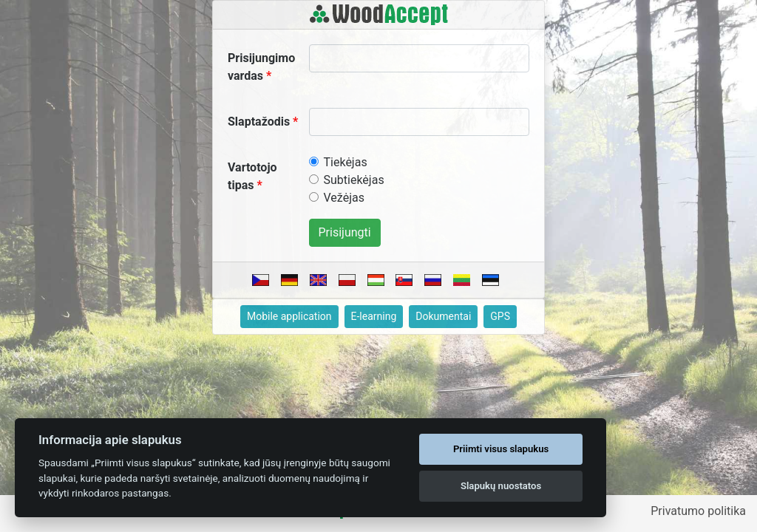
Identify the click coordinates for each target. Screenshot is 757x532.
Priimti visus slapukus (501, 449)
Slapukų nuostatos (501, 486)
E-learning (374, 316)
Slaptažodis (259, 122)
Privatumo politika (698, 511)
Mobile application (289, 316)
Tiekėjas (346, 162)
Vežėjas (344, 198)
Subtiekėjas (354, 180)
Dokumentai (443, 316)
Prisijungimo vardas (261, 67)
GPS (500, 316)
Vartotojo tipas (252, 176)
